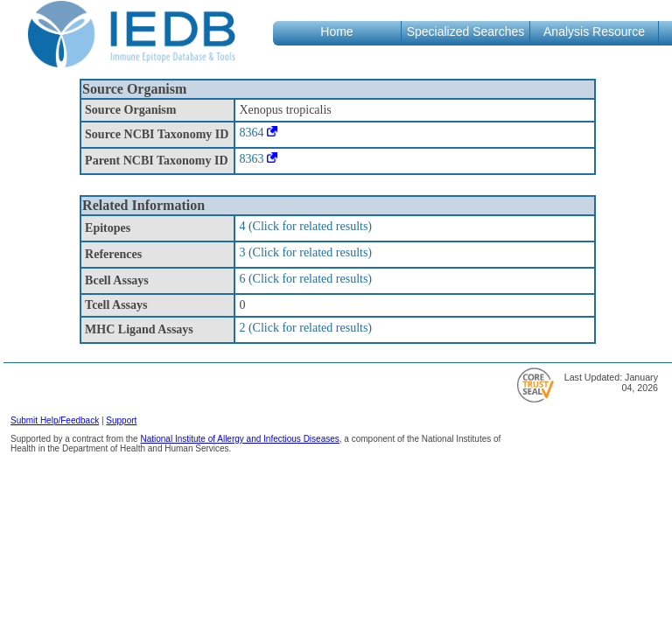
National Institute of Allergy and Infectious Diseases (239, 439)
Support (121, 420)
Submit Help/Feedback (55, 420)
